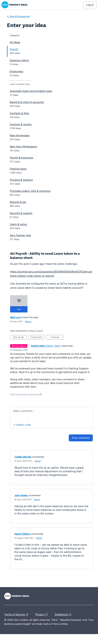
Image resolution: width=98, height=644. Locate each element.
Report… (29, 321)
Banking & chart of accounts (27, 102)
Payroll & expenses (21, 158)
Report (38, 461)
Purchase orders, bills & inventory (30, 191)
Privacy (42, 615)
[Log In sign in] (90, 5)
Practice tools (18, 169)
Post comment (81, 438)
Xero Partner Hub (20, 235)
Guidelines (64, 615)
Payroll (14, 49)
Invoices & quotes (21, 124)
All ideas (15, 42)
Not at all (20, 338)
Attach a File (24, 425)
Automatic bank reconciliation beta (31, 91)
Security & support (21, 213)
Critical (57, 338)
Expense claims (19, 60)
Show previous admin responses (26, 394)
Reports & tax (18, 202)
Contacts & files (19, 113)
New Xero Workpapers (23, 147)
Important (38, 338)
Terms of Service (17, 615)
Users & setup (18, 224)
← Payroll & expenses (18, 16)
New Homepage (20, 135)
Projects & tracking (21, 180)
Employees (17, 71)
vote (19, 309)
